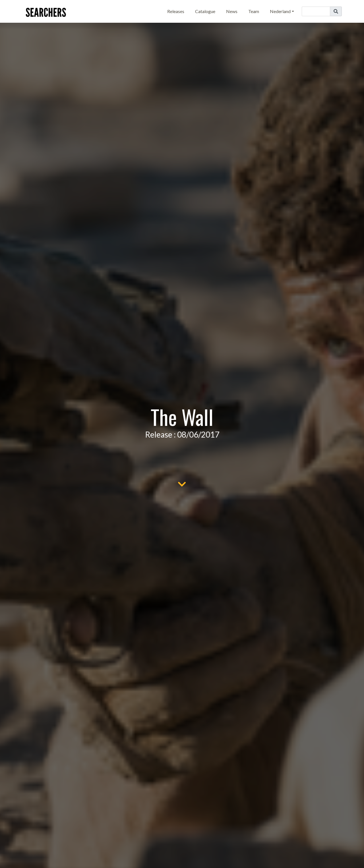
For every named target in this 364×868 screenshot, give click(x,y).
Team (254, 11)
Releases (176, 11)
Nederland (280, 11)
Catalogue (205, 11)
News (232, 11)
